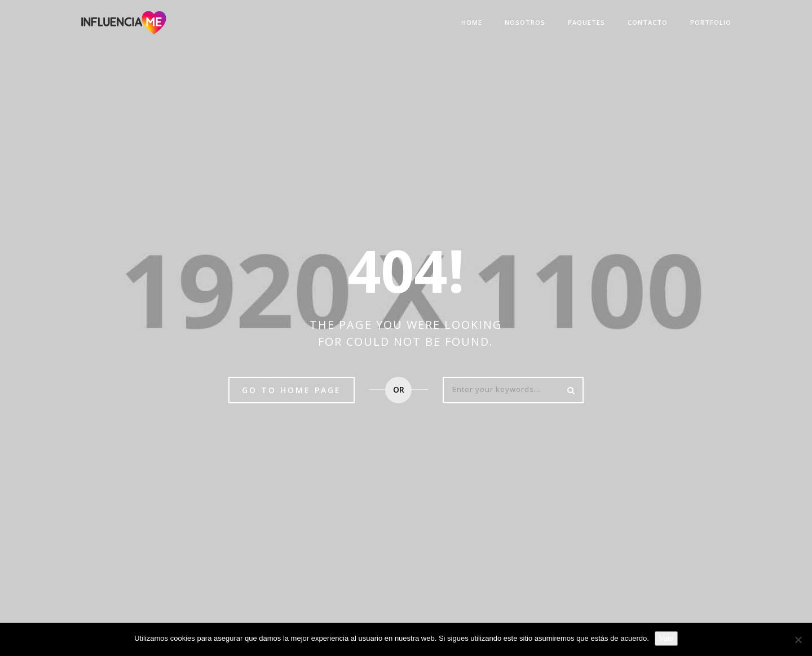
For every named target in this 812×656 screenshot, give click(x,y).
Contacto (648, 22)
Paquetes (586, 22)
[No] (798, 640)
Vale (666, 638)
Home (472, 22)
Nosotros (525, 22)
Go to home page (292, 390)
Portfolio (711, 22)
